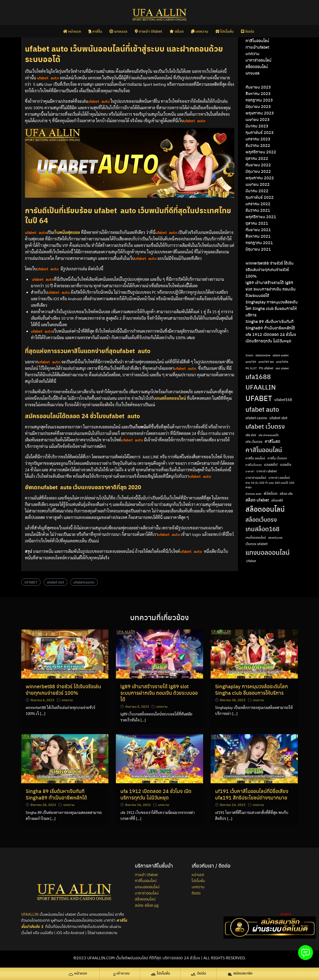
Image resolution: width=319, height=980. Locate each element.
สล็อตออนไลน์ (257, 66)
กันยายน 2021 (258, 230)
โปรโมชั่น (225, 31)
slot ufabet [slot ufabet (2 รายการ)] (282, 368)
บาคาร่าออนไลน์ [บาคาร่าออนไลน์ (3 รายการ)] (256, 478)
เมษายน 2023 (258, 119)
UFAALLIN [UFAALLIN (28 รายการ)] (261, 387)
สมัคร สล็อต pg (147, 905)
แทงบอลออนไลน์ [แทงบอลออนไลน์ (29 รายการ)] (268, 552)
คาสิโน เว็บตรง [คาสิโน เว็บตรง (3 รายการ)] (277, 458)
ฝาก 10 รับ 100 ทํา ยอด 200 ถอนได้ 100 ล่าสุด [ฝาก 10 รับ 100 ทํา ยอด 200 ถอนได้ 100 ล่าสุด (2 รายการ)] (270, 485)
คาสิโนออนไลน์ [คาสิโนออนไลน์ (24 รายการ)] (264, 449)
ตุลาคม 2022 (257, 158)
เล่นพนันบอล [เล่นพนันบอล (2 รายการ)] (275, 538)
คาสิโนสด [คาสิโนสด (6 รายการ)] (273, 441)
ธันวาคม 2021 (258, 210)
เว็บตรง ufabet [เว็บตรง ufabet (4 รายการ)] (257, 544)
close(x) (285, 914)
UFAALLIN (30, 914)
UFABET (31, 582)
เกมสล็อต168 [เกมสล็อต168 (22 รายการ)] (262, 529)
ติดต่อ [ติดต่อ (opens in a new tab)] (248, 31)
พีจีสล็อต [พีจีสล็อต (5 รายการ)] (271, 493)
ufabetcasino (84, 582)
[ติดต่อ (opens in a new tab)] (201, 974)
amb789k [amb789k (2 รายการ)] (282, 362)
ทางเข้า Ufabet (148, 31)
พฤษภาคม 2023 (260, 113)
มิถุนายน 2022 (258, 171)
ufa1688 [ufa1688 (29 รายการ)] (258, 376)
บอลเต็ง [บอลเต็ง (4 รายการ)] (286, 464)
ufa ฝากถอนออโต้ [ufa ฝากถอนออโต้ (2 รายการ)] (269, 435)
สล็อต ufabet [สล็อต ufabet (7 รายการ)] (257, 500)
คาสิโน (95, 31)
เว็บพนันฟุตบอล (67, 232)
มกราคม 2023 (258, 139)
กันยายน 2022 (258, 165)
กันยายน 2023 (258, 87)
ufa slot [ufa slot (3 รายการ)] (251, 435)
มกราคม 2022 (258, 204)
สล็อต (177, 31)
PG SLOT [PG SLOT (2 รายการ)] (251, 368)
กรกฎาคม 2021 (259, 243)
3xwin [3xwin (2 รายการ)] (249, 355)
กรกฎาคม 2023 (259, 100)
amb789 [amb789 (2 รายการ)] (251, 362)
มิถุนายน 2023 (258, 106)
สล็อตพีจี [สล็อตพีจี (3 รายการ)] (277, 500)
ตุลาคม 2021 (257, 223)
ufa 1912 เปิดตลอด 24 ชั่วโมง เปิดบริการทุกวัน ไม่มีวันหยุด (156, 794)
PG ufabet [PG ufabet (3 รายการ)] (266, 368)
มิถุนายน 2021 (258, 249)
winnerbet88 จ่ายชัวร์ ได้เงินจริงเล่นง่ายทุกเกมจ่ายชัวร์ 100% (270, 269)
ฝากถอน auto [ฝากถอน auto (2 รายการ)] (253, 494)
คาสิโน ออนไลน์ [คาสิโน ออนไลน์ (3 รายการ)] (255, 458)
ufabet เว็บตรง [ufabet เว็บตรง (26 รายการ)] (265, 426)
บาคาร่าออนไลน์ (258, 60)
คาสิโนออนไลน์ (257, 41)
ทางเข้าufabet (257, 47)
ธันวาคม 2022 (258, 145)
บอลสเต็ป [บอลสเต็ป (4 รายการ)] (271, 464)
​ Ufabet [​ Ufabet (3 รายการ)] (251, 561)
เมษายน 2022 (258, 184)
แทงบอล (118, 31)
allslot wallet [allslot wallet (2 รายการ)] (281, 355)
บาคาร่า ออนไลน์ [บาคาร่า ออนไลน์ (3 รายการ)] (279, 478)
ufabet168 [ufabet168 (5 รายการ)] (283, 399)
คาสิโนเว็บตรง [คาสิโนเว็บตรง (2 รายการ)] (254, 465)
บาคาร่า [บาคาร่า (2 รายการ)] (250, 471)
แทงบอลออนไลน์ (147, 887)
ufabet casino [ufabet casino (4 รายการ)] (256, 418)
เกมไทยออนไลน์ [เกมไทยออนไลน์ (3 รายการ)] (256, 537)
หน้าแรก (72, 31)
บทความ (200, 31)
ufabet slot (55, 582)
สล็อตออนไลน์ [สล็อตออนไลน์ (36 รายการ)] (265, 509)
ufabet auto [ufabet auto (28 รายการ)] (262, 409)
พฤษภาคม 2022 (260, 178)
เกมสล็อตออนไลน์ (171, 398)
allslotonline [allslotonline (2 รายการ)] (263, 355)
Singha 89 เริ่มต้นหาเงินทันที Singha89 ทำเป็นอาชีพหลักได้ (56, 794)
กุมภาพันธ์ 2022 (260, 197)
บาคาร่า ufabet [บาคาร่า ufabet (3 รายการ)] (267, 471)
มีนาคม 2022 (257, 191)
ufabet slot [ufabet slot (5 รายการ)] (278, 418)
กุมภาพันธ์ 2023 (260, 132)
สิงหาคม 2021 (258, 236)
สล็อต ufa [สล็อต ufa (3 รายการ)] (286, 493)
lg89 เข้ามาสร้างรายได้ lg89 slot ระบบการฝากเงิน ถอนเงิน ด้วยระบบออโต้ (271, 289)
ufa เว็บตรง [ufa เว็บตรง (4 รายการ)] (254, 441)
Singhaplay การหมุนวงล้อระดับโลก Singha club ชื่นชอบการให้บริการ (272, 308)
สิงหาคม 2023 (258, 93)
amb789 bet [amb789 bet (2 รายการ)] (266, 362)
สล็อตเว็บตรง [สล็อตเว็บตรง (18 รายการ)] (261, 519)
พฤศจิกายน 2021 (261, 217)
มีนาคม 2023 (257, 126)
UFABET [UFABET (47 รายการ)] (259, 398)
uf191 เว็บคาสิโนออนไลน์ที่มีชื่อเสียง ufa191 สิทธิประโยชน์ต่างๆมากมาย (252, 794)
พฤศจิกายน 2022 (261, 152)
